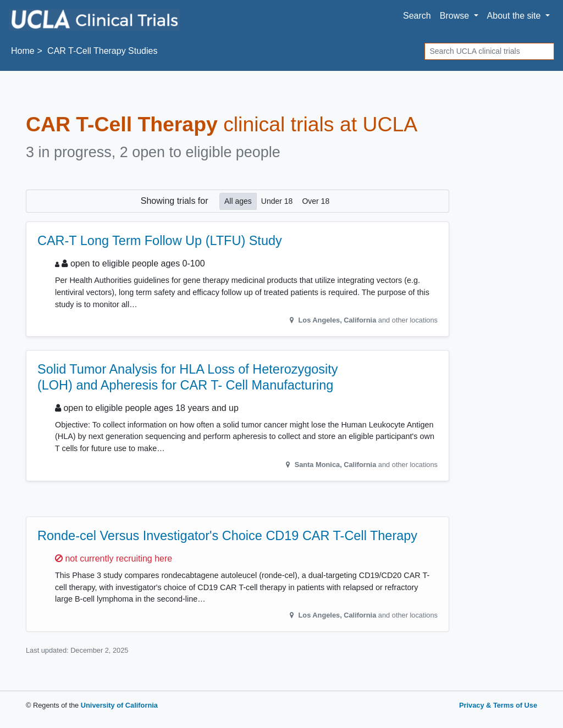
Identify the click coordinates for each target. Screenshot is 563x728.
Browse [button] (456, 16)
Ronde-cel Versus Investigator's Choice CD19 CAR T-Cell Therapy (227, 536)
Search (417, 16)
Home (23, 51)
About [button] (515, 16)
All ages (238, 201)
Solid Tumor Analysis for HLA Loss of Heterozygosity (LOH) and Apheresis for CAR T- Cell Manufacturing (188, 377)
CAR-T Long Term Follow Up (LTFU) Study (160, 241)
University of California (119, 705)
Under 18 (277, 201)
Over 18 (316, 201)
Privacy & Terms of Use (498, 705)
